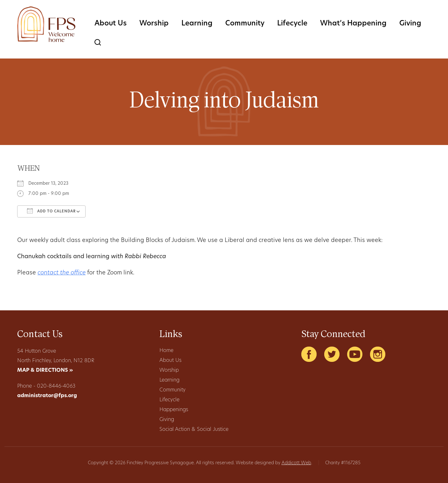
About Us (111, 24)
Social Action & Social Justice (194, 430)
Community (245, 24)
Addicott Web (296, 463)
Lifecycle (292, 24)
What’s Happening (353, 24)
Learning (197, 24)
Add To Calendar (51, 211)
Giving (410, 24)
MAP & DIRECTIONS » (45, 370)
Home (166, 351)
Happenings (174, 410)
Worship (154, 24)
